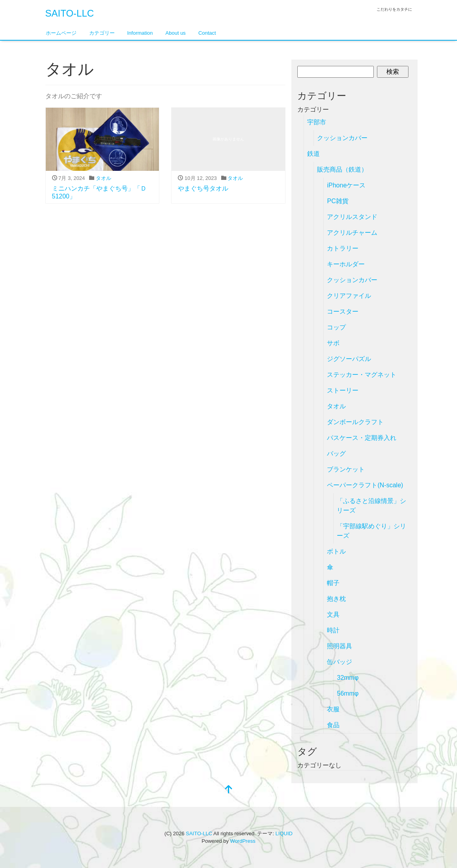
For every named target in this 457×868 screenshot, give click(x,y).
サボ (333, 343)
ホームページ (61, 33)
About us (176, 33)
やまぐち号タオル (203, 188)
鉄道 (313, 154)
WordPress (243, 841)
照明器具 (339, 646)
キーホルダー (346, 264)
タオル (104, 178)
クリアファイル (349, 296)
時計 (333, 630)
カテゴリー (102, 33)
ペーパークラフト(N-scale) (365, 485)
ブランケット (346, 469)
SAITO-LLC (70, 13)
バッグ (336, 454)
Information (140, 33)
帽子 (333, 583)
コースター (343, 311)
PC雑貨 (338, 201)
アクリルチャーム (352, 233)
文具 (333, 615)
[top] (229, 790)
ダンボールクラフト (355, 422)
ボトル (336, 551)
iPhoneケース (346, 185)
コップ (336, 327)
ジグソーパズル (349, 359)
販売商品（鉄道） (342, 169)
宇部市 (317, 122)
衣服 (333, 709)
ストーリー (343, 390)
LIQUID (284, 833)
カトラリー (343, 248)
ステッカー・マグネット (362, 375)
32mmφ (348, 678)
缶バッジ (339, 662)
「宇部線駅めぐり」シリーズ (371, 531)
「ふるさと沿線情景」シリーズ (371, 506)
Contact (207, 33)
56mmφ (348, 693)
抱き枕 (336, 599)
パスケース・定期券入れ (362, 438)
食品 (333, 725)
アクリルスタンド (352, 217)
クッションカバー (342, 138)
